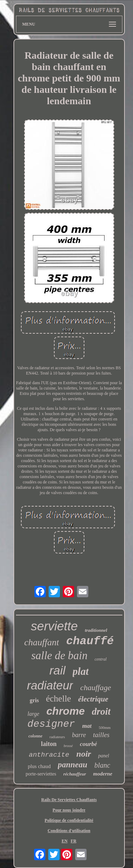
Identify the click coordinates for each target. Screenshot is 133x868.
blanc (102, 765)
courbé (88, 744)
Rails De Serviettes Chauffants (69, 800)
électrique (93, 699)
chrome (66, 711)
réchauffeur (75, 774)
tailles (101, 735)
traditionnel (96, 630)
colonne (35, 736)
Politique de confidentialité (69, 820)
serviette (54, 626)
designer (51, 724)
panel (104, 756)
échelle (58, 698)
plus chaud (39, 766)
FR (73, 841)
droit (101, 711)
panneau (73, 765)
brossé (68, 746)
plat (81, 671)
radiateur (50, 685)
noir (84, 754)
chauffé (90, 641)
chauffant (41, 642)
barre (79, 735)
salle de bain (59, 655)
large (33, 714)
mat (87, 726)
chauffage (96, 687)
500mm (105, 727)
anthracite (49, 755)
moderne (103, 774)
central (101, 659)
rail (57, 670)
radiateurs (57, 737)
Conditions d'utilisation (69, 831)
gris (34, 700)
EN (65, 841)
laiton (49, 744)
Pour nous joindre (69, 810)
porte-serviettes (41, 774)
